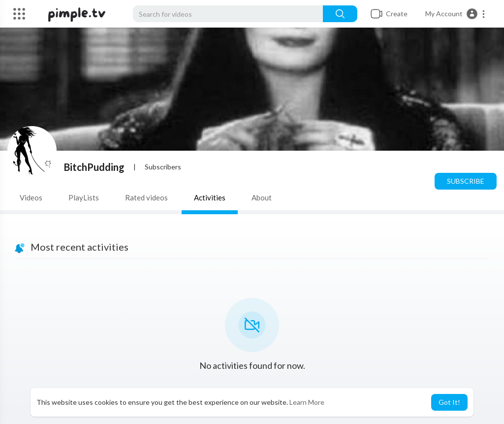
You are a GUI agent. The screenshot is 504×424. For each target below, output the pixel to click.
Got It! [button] (449, 402)
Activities (210, 197)
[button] (456, 14)
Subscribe (466, 181)
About (262, 197)
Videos (31, 197)
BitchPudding (94, 167)
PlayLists (84, 197)
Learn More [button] (307, 402)
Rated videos (146, 197)
